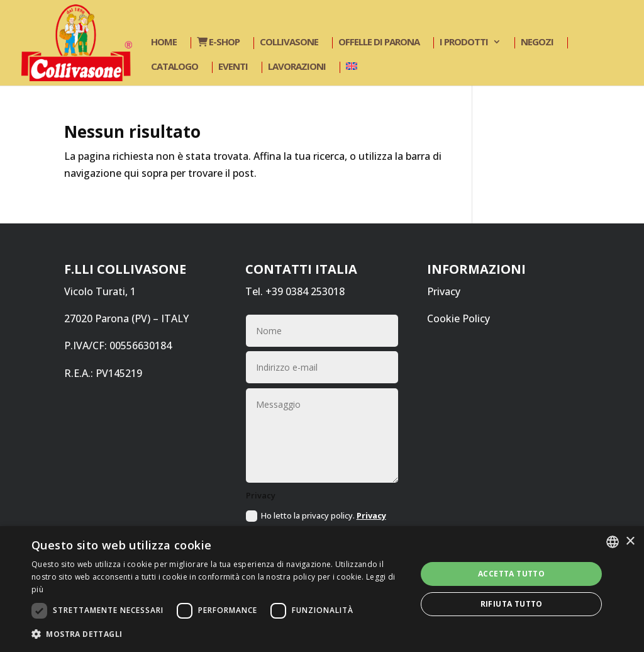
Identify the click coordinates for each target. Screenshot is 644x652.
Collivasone (289, 42)
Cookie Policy (458, 318)
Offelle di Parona (379, 42)
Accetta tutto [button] (511, 574)
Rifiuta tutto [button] (512, 604)
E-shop (218, 42)
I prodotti (464, 42)
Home (164, 42)
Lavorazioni (297, 67)
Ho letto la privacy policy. (316, 522)
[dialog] (322, 589)
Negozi (537, 42)
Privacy (444, 291)
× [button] (630, 542)
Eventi (233, 67)
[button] (218, 634)
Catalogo (175, 67)
